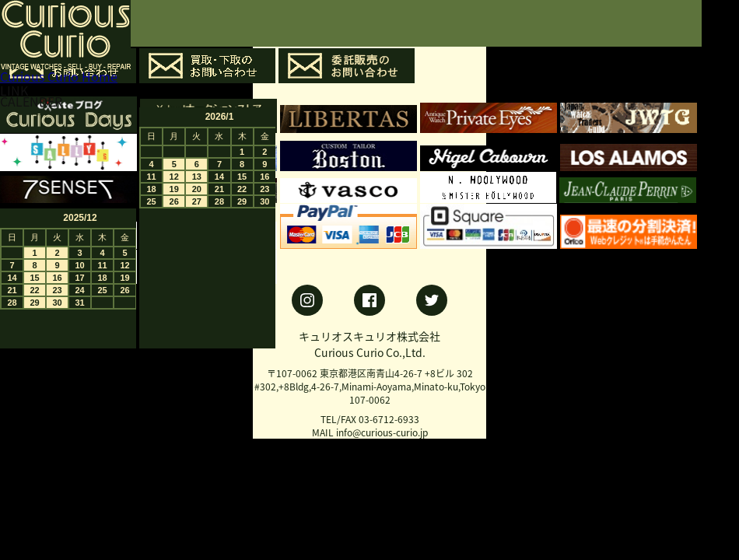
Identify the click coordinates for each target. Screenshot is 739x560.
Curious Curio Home (59, 76)
